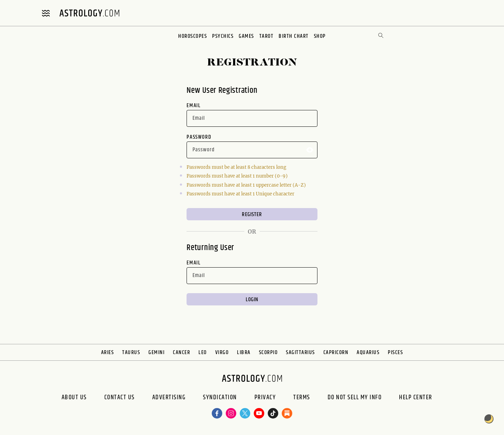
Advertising (169, 398)
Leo (203, 353)
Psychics (223, 36)
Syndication (220, 398)
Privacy (265, 398)
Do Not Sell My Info (355, 398)
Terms (302, 398)
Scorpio (268, 353)
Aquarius (368, 353)
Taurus (131, 353)
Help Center (416, 398)
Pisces (395, 353)
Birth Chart (294, 36)
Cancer (181, 353)
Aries (108, 353)
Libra (244, 353)
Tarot (267, 36)
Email (194, 106)
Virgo (222, 353)
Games (246, 36)
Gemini (156, 353)
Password (199, 137)
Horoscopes (192, 36)
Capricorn (336, 353)
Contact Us (120, 398)
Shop (320, 36)
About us (74, 398)
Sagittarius (300, 353)
